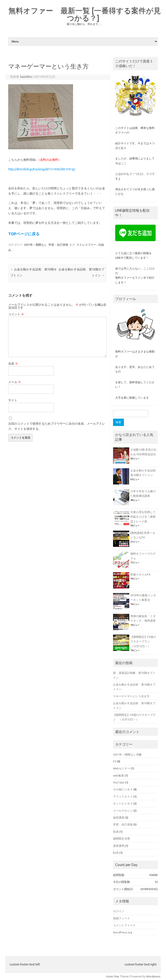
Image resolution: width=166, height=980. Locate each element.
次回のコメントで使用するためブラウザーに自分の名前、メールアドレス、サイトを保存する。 (57, 426)
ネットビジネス (123, 803)
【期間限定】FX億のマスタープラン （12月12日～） (143, 641)
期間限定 (119, 839)
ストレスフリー (86, 245)
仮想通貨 (119, 817)
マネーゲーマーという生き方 (131, 696)
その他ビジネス (123, 789)
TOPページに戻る (24, 234)
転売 (116, 853)
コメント (16, 314)
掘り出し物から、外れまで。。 (85, 24)
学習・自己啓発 (58, 245)
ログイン (119, 911)
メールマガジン (123, 811)
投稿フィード (121, 918)
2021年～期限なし (35, 245)
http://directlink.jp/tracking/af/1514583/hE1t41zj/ (42, 169)
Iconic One (113, 976)
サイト (13, 400)
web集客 (119, 775)
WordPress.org (123, 932)
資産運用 (119, 846)
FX (115, 761)
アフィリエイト (123, 796)
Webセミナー (122, 768)
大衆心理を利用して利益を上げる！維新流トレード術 (143, 517)
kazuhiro (26, 77)
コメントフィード (124, 925)
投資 (116, 832)
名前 (13, 364)
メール (15, 382)
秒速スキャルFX (140, 574)
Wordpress (153, 976)
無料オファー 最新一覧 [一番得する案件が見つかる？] (85, 14)
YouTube (119, 782)
